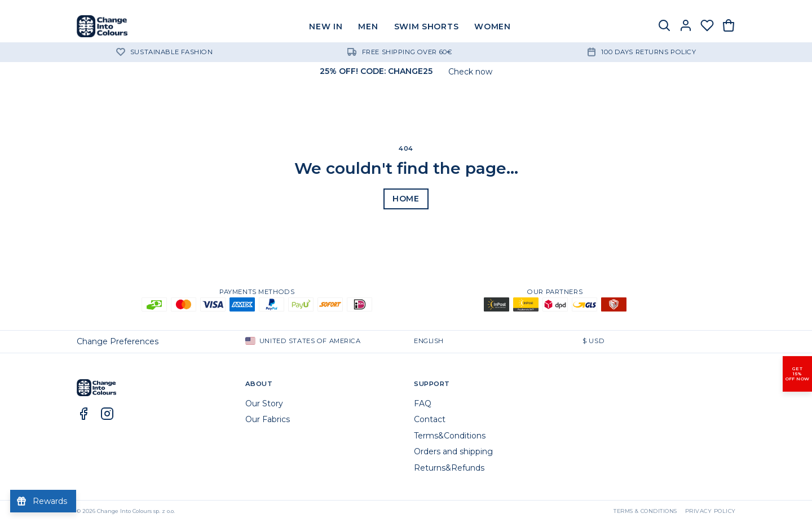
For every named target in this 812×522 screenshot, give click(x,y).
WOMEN (493, 27)
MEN (368, 27)
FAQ (423, 403)
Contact (430, 419)
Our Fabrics (268, 419)
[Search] (664, 27)
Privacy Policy (710, 511)
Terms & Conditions (645, 511)
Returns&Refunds (449, 468)
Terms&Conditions (450, 436)
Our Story (264, 403)
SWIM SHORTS (427, 27)
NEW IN (326, 27)
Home (406, 199)
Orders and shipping (453, 451)
